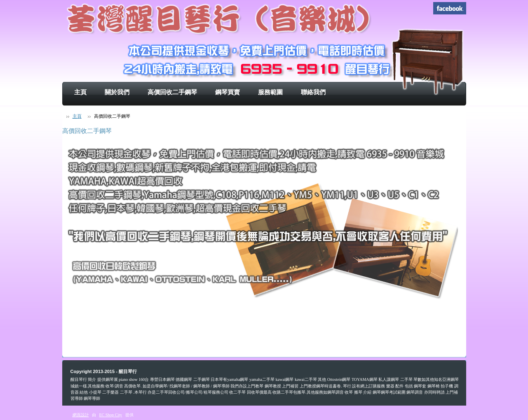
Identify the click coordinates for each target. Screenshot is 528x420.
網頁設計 (81, 415)
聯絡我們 (313, 92)
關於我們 (117, 92)
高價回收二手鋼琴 (172, 92)
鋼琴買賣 (228, 92)
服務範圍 (270, 92)
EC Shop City (111, 415)
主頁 (80, 92)
